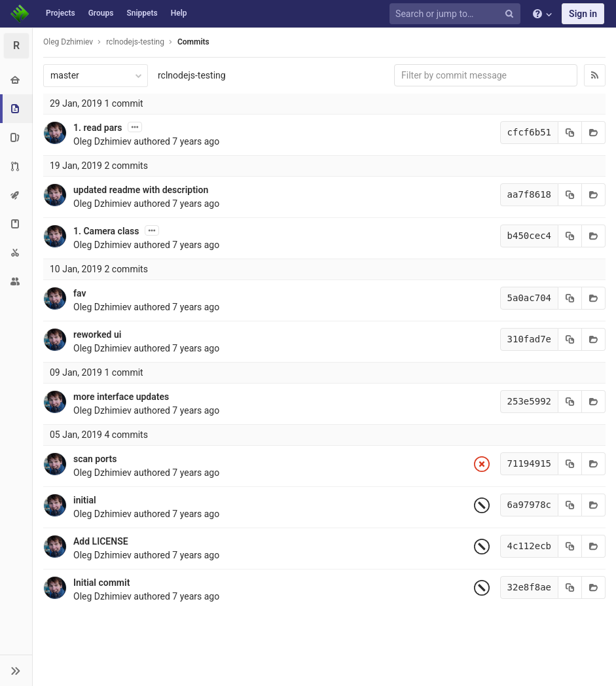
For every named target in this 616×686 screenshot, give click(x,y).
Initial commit (101, 583)
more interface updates (121, 397)
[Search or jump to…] (457, 14)
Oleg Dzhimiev (68, 42)
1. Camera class (106, 231)
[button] (16, 670)
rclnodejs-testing (192, 75)
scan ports (95, 459)
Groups (101, 13)
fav (80, 293)
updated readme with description (141, 190)
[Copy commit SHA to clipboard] (570, 133)
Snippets (142, 13)
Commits (193, 42)
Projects (61, 13)
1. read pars (98, 128)
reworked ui (97, 334)
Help (179, 13)
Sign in (583, 14)
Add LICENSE (101, 541)
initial (85, 500)
